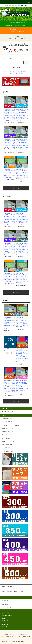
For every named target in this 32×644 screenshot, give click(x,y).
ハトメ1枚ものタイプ (7, 422)
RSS (25, 636)
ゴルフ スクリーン (9, 71)
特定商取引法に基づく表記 (7, 636)
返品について (23, 635)
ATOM (28, 636)
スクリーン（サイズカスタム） (16, 38)
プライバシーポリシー (18, 636)
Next (28, 82)
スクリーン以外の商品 (7, 451)
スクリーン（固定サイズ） (16, 36)
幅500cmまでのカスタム (8, 441)
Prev (4, 82)
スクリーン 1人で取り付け (16, 73)
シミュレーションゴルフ (22, 71)
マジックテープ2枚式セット (9, 448)
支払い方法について (6, 635)
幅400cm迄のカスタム (7, 435)
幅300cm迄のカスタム (7, 428)
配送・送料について (15, 635)
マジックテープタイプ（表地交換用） (11, 425)
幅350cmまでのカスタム (8, 432)
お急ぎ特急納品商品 (7, 419)
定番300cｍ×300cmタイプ (8, 445)
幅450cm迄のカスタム (7, 438)
